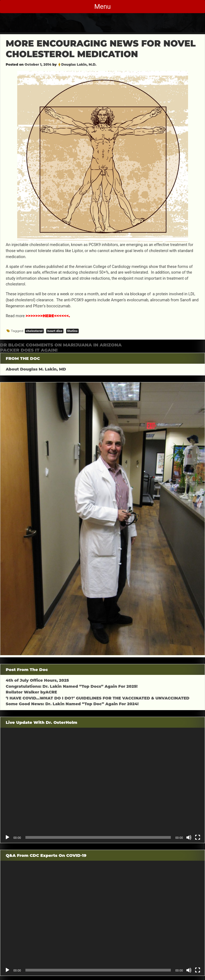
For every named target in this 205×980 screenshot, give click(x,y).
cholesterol (34, 331)
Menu (102, 7)
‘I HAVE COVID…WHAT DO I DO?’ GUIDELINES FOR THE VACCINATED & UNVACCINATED (98, 698)
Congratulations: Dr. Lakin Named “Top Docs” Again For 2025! (72, 686)
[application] (102, 785)
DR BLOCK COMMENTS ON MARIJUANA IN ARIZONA (61, 345)
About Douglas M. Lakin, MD (36, 369)
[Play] (7, 837)
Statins (72, 331)
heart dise (55, 331)
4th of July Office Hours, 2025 (37, 680)
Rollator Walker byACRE (31, 692)
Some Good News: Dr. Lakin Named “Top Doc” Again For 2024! (72, 704)
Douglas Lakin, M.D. (79, 64)
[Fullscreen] (198, 837)
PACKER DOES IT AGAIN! (29, 350)
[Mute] (189, 837)
